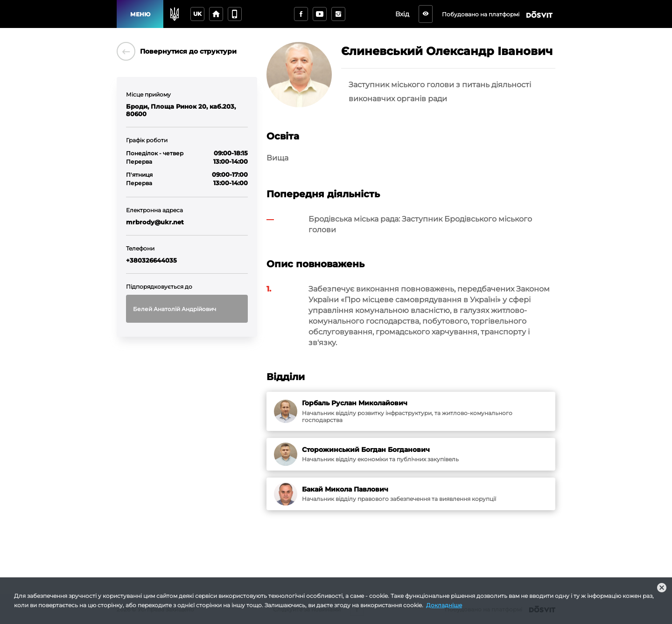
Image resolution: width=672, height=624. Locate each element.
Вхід (405, 14)
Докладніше (444, 605)
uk (197, 14)
